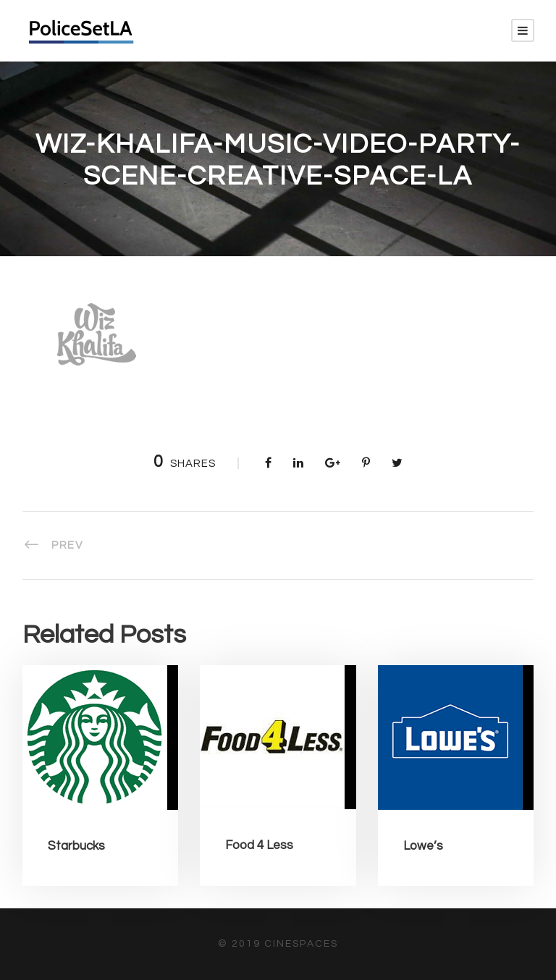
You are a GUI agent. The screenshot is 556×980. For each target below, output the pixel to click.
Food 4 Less (259, 845)
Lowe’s (423, 846)
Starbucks (76, 846)
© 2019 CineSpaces (278, 944)
